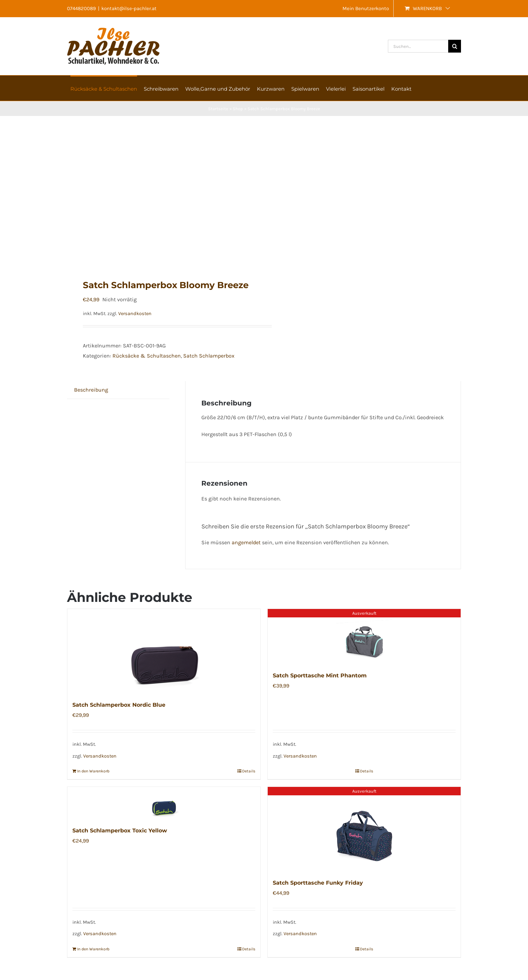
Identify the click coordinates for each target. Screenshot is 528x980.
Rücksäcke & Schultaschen (147, 356)
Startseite (218, 109)
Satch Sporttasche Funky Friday (318, 883)
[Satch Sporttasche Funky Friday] (364, 829)
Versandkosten (135, 314)
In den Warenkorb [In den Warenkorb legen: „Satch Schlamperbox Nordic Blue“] (93, 771)
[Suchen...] (418, 46)
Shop (238, 109)
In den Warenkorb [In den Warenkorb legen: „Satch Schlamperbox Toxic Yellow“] (93, 949)
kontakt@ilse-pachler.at (129, 8)
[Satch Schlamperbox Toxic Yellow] (164, 803)
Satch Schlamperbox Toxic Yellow (120, 831)
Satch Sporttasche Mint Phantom (320, 676)
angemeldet (246, 542)
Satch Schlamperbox (209, 356)
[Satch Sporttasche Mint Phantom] (364, 636)
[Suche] (455, 46)
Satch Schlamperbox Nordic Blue (119, 705)
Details (249, 771)
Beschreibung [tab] (91, 390)
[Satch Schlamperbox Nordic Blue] (164, 651)
